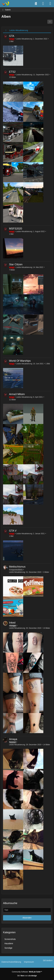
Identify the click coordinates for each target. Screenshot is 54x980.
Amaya (13, 739)
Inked (12, 623)
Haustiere (9, 943)
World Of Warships (20, 361)
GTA (12, 36)
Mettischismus (17, 567)
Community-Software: (27, 972)
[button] (50, 22)
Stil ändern (48, 960)
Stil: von (27, 976)
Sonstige (8, 948)
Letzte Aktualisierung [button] (19, 30)
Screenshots (10, 939)
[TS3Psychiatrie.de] (5, 4)
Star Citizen (16, 264)
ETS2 (12, 72)
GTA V (13, 531)
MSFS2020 (16, 229)
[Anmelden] (43, 4)
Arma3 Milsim (17, 394)
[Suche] (36, 4)
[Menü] (50, 4)
